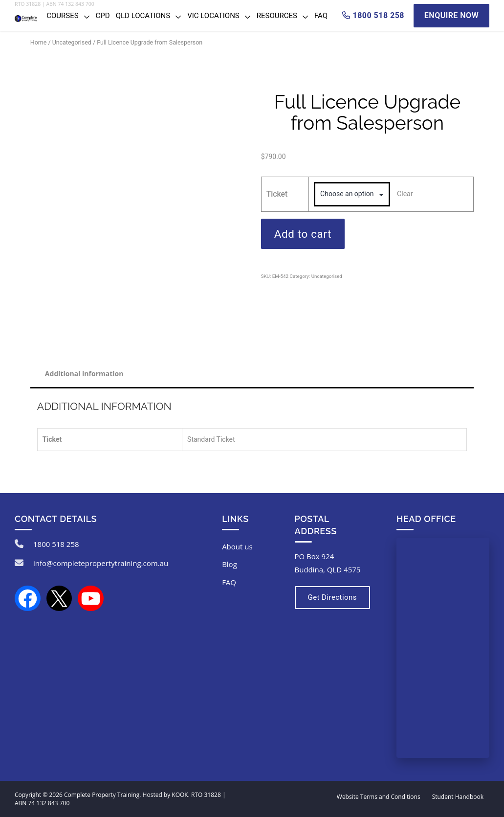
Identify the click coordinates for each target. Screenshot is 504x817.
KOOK (180, 795)
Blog (230, 564)
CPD (103, 16)
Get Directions (332, 597)
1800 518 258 (56, 544)
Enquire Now (451, 15)
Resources (277, 16)
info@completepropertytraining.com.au (101, 563)
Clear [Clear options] (405, 194)
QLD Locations (143, 16)
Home (38, 42)
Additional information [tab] (84, 374)
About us (237, 546)
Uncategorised (72, 42)
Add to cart (303, 234)
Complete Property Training (102, 795)
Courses (62, 16)
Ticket (277, 194)
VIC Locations (213, 16)
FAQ (321, 16)
